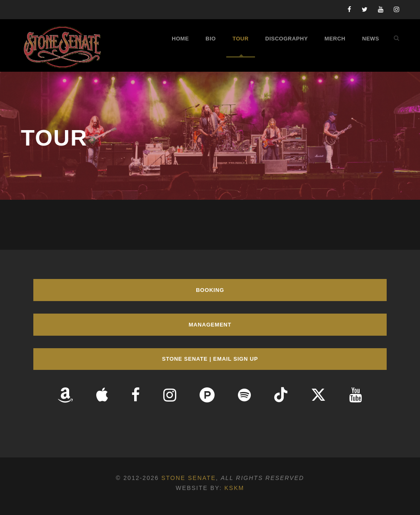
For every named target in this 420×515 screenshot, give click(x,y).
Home (180, 39)
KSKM (234, 488)
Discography (287, 39)
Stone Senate (189, 478)
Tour (241, 39)
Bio (211, 39)
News (371, 39)
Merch (335, 39)
